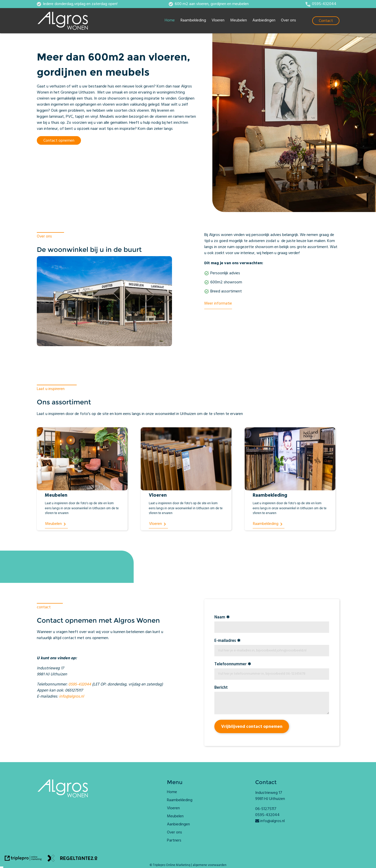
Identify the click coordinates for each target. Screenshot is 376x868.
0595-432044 (80, 685)
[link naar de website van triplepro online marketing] (23, 859)
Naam (220, 618)
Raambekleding (193, 21)
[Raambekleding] (269, 524)
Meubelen (239, 21)
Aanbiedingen (264, 21)
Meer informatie (218, 304)
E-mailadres (225, 641)
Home (170, 21)
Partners (174, 841)
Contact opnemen (59, 141)
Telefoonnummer (230, 665)
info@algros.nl (71, 697)
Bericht (221, 688)
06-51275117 (266, 809)
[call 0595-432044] (321, 4)
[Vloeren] (158, 524)
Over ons (288, 21)
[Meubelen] (56, 524)
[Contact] (326, 21)
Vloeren (218, 21)
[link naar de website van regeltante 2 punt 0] (72, 859)
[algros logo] (67, 21)
